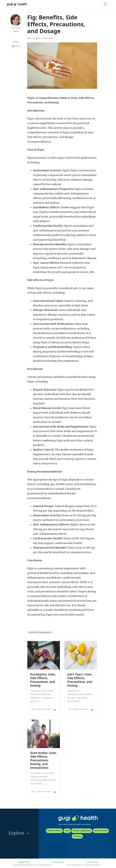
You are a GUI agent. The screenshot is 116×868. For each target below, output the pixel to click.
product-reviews (101, 831)
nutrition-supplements (82, 831)
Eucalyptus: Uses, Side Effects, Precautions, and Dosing (43, 680)
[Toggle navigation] (106, 4)
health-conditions (54, 831)
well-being (77, 836)
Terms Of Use (92, 862)
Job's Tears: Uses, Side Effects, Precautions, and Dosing (80, 680)
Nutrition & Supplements (40, 632)
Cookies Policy (24, 862)
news (67, 831)
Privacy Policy (58, 862)
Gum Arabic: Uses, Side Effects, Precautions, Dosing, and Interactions (44, 760)
